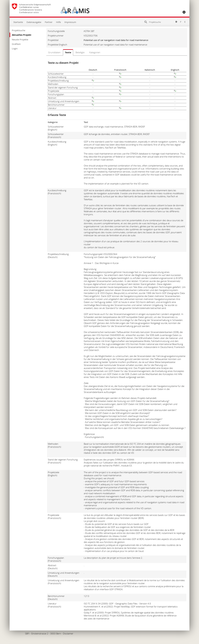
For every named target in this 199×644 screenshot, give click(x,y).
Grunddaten (54, 52)
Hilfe (58, 22)
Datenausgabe (34, 22)
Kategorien (95, 52)
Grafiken (16, 44)
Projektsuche (19, 30)
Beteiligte (80, 52)
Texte (68, 52)
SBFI (27, 634)
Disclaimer (68, 634)
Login (15, 48)
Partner (49, 22)
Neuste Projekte (20, 39)
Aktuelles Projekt (22, 35)
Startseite (18, 22)
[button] (184, 12)
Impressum (70, 22)
